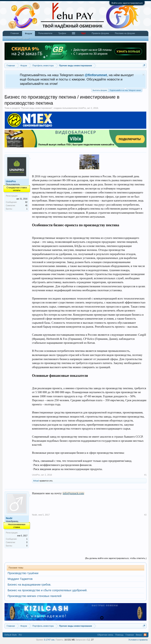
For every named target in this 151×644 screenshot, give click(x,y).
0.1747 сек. (50, 640)
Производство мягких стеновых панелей (35, 596)
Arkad (36, 481)
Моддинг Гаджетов (20, 579)
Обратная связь (105, 635)
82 (26, 202)
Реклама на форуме (125, 33)
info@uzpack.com (74, 493)
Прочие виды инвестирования (36, 108)
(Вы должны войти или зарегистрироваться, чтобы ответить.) (116, 558)
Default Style (11, 635)
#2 (145, 515)
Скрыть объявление (143, 75)
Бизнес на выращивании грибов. (29, 585)
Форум (29, 33)
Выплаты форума (100, 90)
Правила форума (100, 33)
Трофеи (62, 33)
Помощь (119, 635)
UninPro (82, 108)
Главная (15, 33)
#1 (145, 475)
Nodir (9, 518)
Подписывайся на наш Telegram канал (125, 90)
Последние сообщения (18, 38)
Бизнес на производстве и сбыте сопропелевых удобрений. (48, 590)
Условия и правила (138, 640)
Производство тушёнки (23, 573)
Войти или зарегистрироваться (127, 3)
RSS (145, 635)
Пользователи (45, 33)
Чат (83, 33)
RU (20, 635)
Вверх (139, 635)
